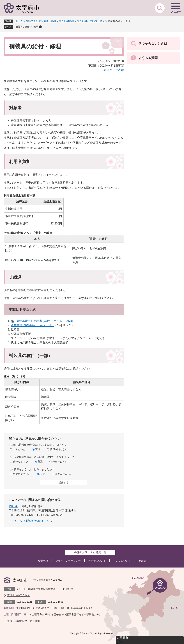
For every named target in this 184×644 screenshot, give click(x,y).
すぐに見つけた (22, 474)
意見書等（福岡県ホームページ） (32, 325)
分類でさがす (33, 21)
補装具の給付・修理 (27, 27)
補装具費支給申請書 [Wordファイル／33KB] (44, 321)
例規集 (142, 561)
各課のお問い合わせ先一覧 (90, 552)
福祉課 (13, 506)
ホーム (19, 21)
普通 (38, 449)
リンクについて (122, 561)
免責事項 (43, 561)
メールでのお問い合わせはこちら (31, 521)
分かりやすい (20, 462)
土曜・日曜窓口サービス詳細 (24, 621)
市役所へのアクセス (19, 595)
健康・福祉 (50, 21)
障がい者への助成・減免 (91, 21)
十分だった (19, 449)
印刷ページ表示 (114, 70)
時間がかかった (64, 474)
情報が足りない (59, 449)
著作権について (97, 561)
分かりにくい (60, 462)
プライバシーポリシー (68, 561)
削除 (40, 27)
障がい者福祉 (67, 21)
